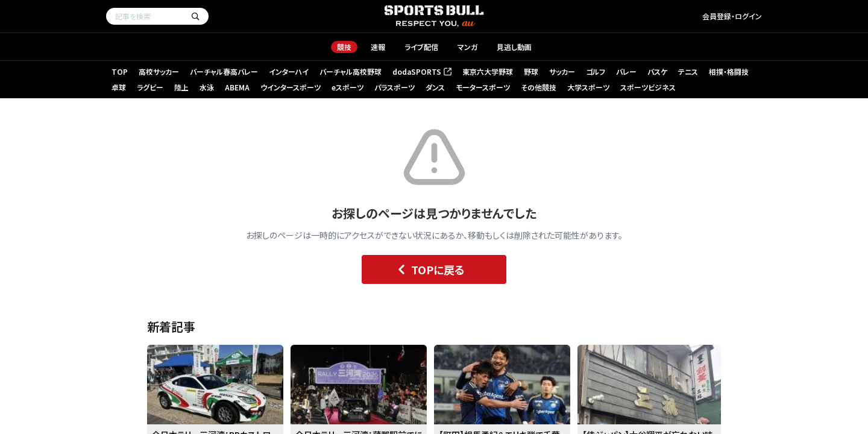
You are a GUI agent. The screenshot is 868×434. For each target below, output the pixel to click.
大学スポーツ (588, 87)
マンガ (467, 47)
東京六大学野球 (488, 71)
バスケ (657, 71)
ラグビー (150, 87)
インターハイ (289, 71)
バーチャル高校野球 (351, 71)
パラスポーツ (395, 87)
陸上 (181, 87)
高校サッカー (159, 71)
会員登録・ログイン (732, 16)
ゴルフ (596, 71)
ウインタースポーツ (291, 87)
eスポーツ (348, 87)
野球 (531, 71)
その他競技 (539, 87)
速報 (378, 47)
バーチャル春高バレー (224, 71)
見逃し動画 (514, 47)
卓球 (119, 87)
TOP (120, 71)
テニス (688, 71)
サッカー (562, 71)
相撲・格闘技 (729, 71)
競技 (344, 47)
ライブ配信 (421, 47)
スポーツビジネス (648, 87)
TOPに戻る (428, 269)
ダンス (435, 87)
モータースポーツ (483, 87)
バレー (626, 71)
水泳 (207, 87)
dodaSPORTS (422, 71)
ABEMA (237, 87)
